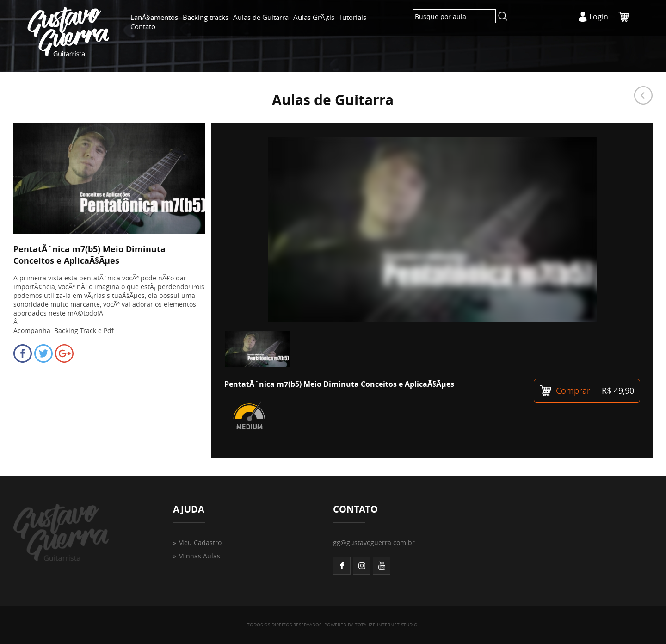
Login (599, 17)
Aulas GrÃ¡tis (314, 17)
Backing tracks (206, 17)
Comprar (587, 391)
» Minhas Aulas (197, 556)
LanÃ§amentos (154, 17)
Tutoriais (353, 17)
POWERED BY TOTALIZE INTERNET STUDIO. (372, 625)
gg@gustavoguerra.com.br (374, 542)
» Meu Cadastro (197, 542)
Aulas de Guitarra (261, 17)
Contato (143, 26)
